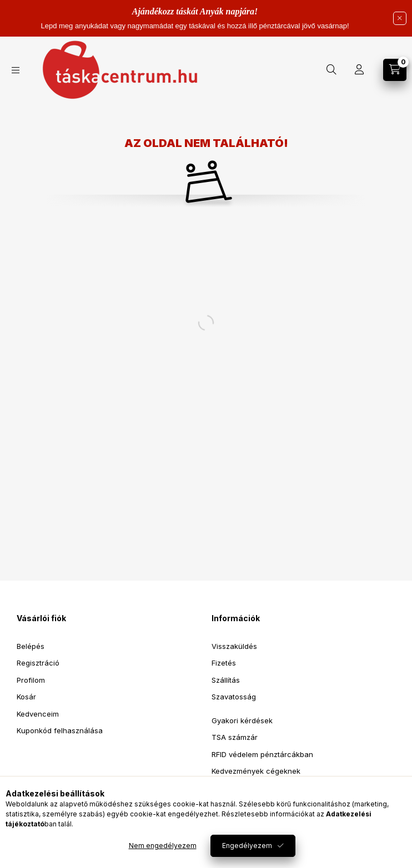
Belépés (31, 646)
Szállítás (226, 680)
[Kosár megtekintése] (395, 70)
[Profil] (359, 70)
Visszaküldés (234, 646)
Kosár (26, 697)
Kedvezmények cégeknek (256, 771)
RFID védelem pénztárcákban (262, 754)
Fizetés (224, 663)
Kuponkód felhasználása (60, 730)
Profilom (31, 680)
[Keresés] (331, 70)
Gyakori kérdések (242, 720)
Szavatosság (234, 697)
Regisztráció (38, 663)
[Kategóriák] (16, 70)
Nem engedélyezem (163, 846)
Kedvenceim (38, 714)
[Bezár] (400, 18)
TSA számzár (235, 737)
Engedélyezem (247, 846)
